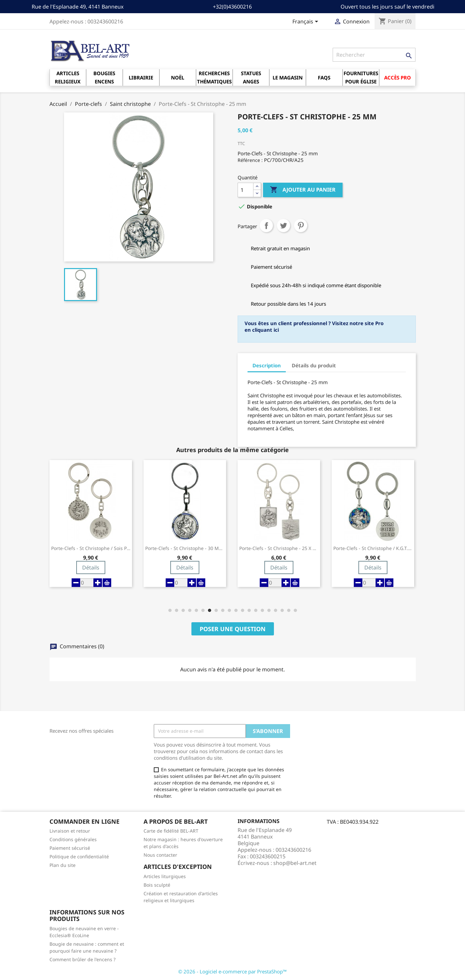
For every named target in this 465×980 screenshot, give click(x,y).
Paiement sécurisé (70, 848)
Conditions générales (73, 839)
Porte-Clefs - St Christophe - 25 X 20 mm (279, 548)
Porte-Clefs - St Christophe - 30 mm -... (185, 548)
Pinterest (301, 226)
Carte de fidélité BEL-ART (171, 831)
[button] (170, 610)
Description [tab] (267, 365)
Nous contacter (160, 855)
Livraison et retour (70, 831)
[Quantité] (246, 190)
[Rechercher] (374, 55)
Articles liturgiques (165, 876)
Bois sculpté (157, 885)
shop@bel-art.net (295, 863)
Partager (266, 226)
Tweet (283, 226)
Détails (91, 567)
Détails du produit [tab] (314, 365)
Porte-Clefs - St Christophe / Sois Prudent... (91, 548)
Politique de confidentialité (79, 857)
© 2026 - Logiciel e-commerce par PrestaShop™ (232, 971)
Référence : (250, 160)
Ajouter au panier (303, 190)
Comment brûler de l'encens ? (83, 959)
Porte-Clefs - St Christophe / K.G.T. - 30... (373, 548)
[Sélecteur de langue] (306, 22)
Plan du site (63, 865)
